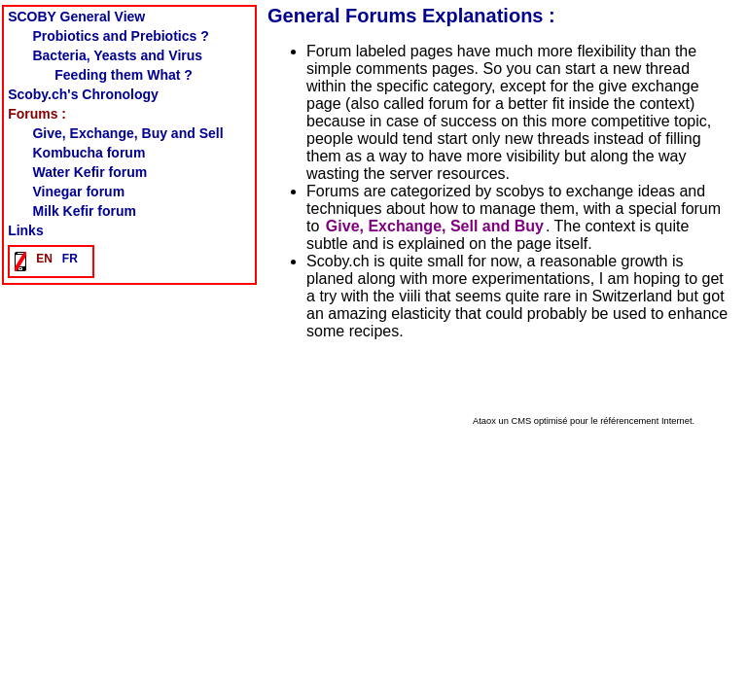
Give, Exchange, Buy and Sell (127, 133)
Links (26, 230)
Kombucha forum (89, 153)
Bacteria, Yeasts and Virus (117, 55)
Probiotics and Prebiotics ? (120, 36)
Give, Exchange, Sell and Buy (435, 226)
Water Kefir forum (89, 172)
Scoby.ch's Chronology (83, 94)
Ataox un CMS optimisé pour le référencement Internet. (584, 421)
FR (70, 259)
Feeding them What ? (124, 75)
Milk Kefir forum (84, 211)
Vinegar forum (78, 192)
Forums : (37, 114)
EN (44, 259)
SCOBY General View (76, 17)
